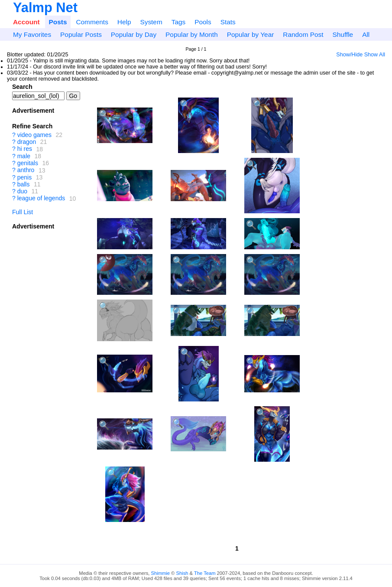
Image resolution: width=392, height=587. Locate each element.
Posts (58, 22)
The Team (205, 573)
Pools (203, 22)
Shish (182, 573)
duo (22, 191)
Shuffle (343, 34)
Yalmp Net (45, 8)
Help (124, 22)
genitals (28, 163)
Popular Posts (81, 34)
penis (24, 177)
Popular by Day (134, 34)
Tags (179, 22)
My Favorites (32, 34)
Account (26, 22)
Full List (23, 212)
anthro (26, 170)
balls (24, 184)
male (24, 156)
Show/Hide (349, 55)
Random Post (303, 34)
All (366, 34)
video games (34, 135)
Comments (92, 22)
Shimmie (161, 573)
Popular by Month (192, 34)
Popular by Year (251, 34)
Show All (375, 55)
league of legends (41, 199)
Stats (228, 22)
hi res (25, 149)
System (151, 22)
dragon (27, 142)
